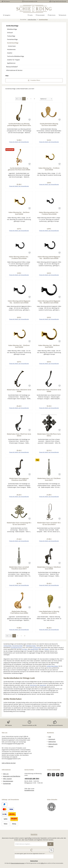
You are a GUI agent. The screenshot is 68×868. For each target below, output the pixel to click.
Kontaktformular (29, 792)
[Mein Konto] (52, 15)
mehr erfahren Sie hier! (9, 765)
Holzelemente (11, 49)
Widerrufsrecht (53, 746)
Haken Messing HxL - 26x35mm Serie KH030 (19, 214)
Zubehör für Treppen (13, 60)
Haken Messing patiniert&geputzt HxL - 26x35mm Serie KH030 (49, 258)
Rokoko (47, 651)
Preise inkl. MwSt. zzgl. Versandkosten (19, 142)
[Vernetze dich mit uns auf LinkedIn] (62, 777)
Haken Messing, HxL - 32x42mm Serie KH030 (19, 347)
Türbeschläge (11, 36)
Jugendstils (43, 687)
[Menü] (7, 15)
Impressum (52, 741)
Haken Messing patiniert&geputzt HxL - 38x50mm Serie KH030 (49, 303)
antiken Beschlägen (52, 668)
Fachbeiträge (7, 786)
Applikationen (11, 63)
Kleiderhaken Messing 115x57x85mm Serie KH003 (19, 614)
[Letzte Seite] (34, 99)
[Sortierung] (46, 99)
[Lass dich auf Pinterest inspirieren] (58, 777)
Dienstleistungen (8, 783)
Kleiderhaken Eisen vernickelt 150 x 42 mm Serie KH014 (49, 525)
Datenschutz (52, 744)
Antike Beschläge (12, 26)
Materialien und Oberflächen (12, 778)
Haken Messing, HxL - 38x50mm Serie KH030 (49, 347)
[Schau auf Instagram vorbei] (53, 777)
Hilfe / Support (7, 781)
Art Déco (25, 651)
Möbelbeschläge (12, 29)
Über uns (6, 776)
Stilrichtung (33, 687)
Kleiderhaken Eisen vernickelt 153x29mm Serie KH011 (19, 570)
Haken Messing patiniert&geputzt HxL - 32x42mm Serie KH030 (19, 303)
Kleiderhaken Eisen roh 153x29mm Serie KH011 (49, 481)
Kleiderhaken (12, 46)
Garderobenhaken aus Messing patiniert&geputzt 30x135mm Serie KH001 (19, 125)
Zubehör (10, 53)
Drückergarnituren (16, 650)
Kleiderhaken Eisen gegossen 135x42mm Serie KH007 (19, 481)
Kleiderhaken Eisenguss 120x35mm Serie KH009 (49, 570)
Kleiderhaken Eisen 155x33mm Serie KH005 (49, 392)
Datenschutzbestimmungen (18, 865)
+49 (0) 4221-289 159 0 (32, 781)
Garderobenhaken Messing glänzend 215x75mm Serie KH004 (19, 169)
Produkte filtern (34, 80)
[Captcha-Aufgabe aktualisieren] (51, 852)
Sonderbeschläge (13, 43)
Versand (51, 749)
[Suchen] (30, 15)
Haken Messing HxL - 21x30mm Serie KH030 (49, 169)
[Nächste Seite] (31, 99)
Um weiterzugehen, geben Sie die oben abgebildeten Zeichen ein (30, 856)
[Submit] (50, 846)
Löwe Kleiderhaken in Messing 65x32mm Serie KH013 (49, 614)
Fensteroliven (37, 650)
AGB (50, 739)
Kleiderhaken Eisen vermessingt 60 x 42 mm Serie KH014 (19, 525)
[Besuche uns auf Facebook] (49, 777)
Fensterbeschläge (12, 39)
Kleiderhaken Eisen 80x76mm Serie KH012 (49, 436)
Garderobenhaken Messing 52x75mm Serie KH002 (49, 125)
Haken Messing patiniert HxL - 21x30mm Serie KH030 (19, 258)
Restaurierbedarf (12, 67)
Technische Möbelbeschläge (16, 56)
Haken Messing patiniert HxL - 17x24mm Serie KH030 (49, 214)
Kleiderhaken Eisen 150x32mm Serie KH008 (19, 392)
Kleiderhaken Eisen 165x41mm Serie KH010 (19, 436)
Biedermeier (35, 651)
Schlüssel (10, 33)
